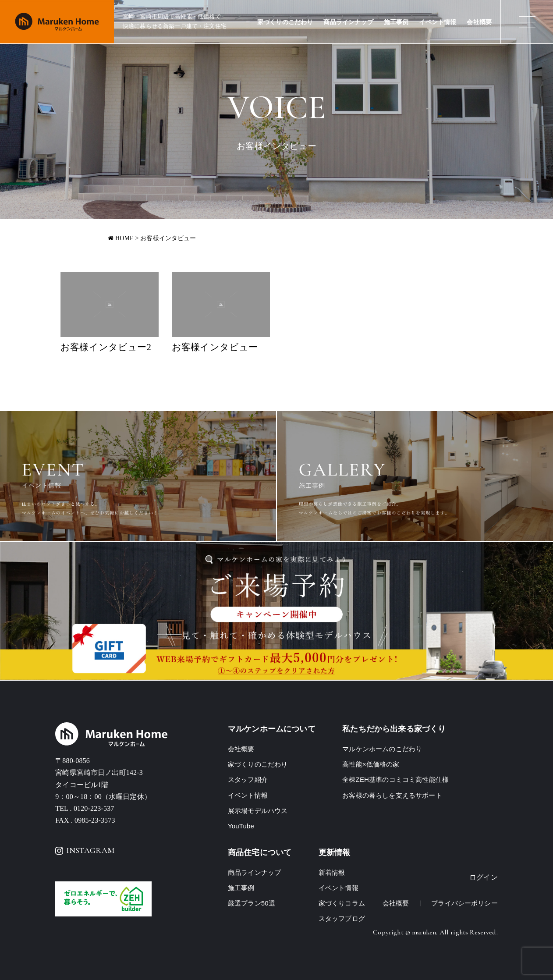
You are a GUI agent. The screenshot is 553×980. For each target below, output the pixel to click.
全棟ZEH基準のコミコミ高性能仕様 (395, 779)
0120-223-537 (94, 808)
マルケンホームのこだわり (382, 749)
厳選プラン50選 (252, 903)
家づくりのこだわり (285, 22)
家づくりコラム (342, 903)
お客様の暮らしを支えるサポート (392, 795)
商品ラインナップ (348, 22)
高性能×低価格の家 (371, 764)
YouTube (241, 826)
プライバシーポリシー (464, 903)
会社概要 (479, 22)
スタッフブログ (342, 918)
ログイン (484, 877)
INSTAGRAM (85, 850)
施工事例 (396, 22)
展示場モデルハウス (258, 811)
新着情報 (332, 872)
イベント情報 (438, 22)
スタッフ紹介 (248, 779)
